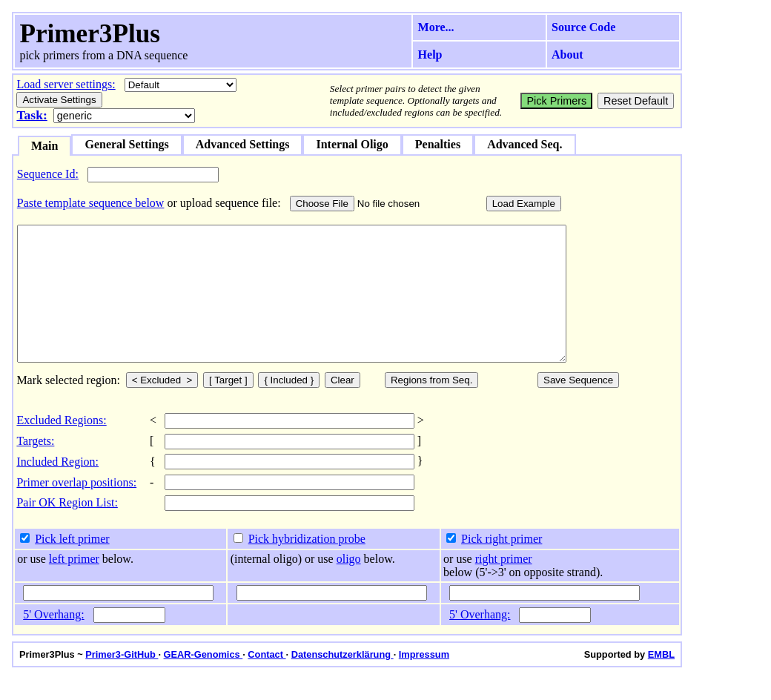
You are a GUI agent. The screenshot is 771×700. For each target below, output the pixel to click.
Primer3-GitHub (122, 681)
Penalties (438, 144)
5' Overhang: (53, 641)
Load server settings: (66, 84)
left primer (74, 585)
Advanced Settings (243, 144)
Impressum (424, 681)
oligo (349, 585)
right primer (504, 585)
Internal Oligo (352, 144)
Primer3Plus (90, 34)
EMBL (661, 681)
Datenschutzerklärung (343, 681)
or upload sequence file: (224, 203)
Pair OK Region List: (67, 529)
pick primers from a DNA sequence (103, 55)
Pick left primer (72, 565)
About (568, 55)
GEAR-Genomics (203, 681)
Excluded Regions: (61, 447)
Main (44, 146)
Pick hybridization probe (307, 565)
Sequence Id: (48, 174)
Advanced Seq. (525, 144)
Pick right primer (502, 565)
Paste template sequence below (91, 203)
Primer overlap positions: (76, 509)
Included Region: (57, 488)
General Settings (126, 144)
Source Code (583, 27)
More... (436, 27)
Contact (267, 681)
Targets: (35, 468)
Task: (32, 115)
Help (430, 55)
